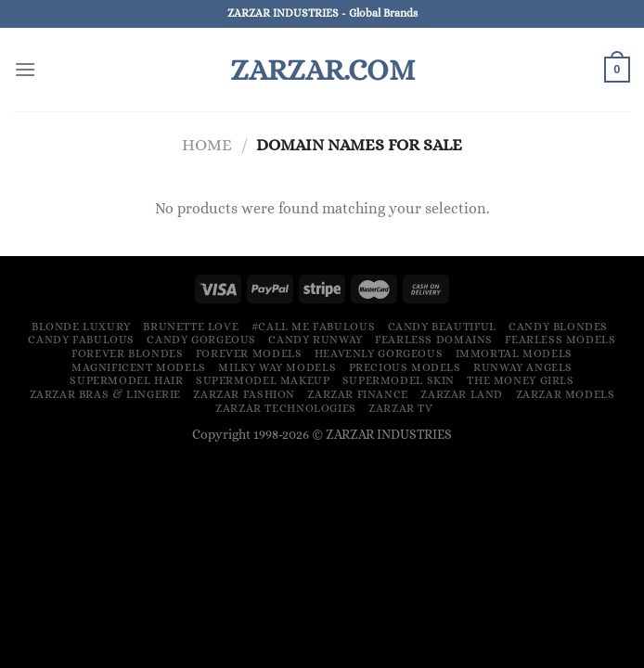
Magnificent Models (139, 367)
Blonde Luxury (81, 327)
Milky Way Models (277, 367)
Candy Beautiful (442, 327)
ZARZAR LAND (462, 394)
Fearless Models (560, 340)
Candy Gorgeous (201, 340)
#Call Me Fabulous (313, 327)
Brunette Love (191, 327)
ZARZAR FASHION (244, 394)
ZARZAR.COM (322, 70)
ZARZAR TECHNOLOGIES (286, 408)
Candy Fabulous (81, 340)
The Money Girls (520, 380)
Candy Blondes (558, 327)
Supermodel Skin (399, 380)
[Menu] (25, 69)
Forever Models (249, 353)
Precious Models (405, 367)
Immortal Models (514, 353)
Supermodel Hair (126, 380)
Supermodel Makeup (263, 380)
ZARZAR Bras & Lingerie (105, 394)
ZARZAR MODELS (566, 394)
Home (207, 144)
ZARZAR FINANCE (358, 394)
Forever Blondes (127, 353)
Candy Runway (315, 340)
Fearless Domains (434, 340)
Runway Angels (523, 367)
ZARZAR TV (401, 408)
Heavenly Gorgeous (379, 353)
